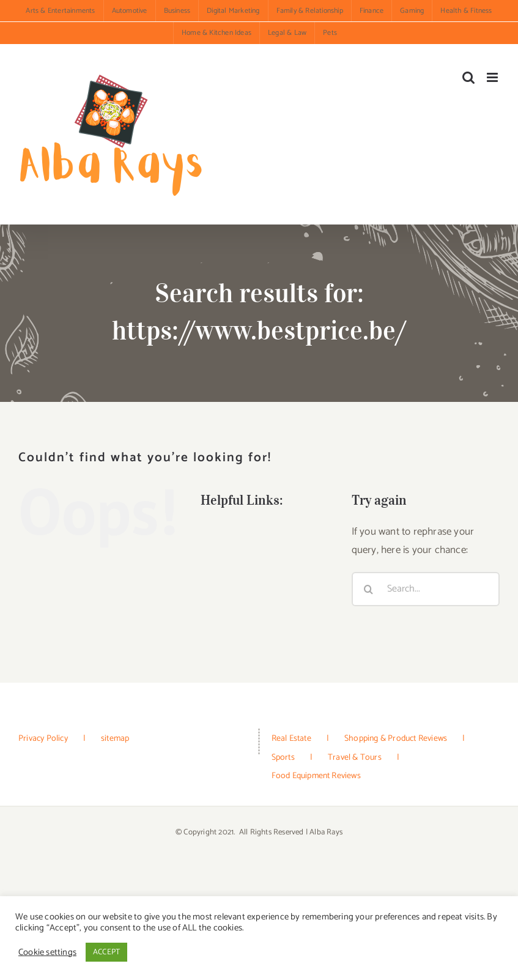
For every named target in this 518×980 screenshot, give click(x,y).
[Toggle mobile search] (468, 77)
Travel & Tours (355, 758)
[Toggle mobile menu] (493, 77)
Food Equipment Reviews (316, 776)
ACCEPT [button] (106, 952)
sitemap (115, 739)
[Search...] (426, 589)
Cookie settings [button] (47, 952)
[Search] (369, 589)
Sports (283, 758)
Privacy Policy (43, 739)
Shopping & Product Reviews (396, 739)
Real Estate (291, 739)
